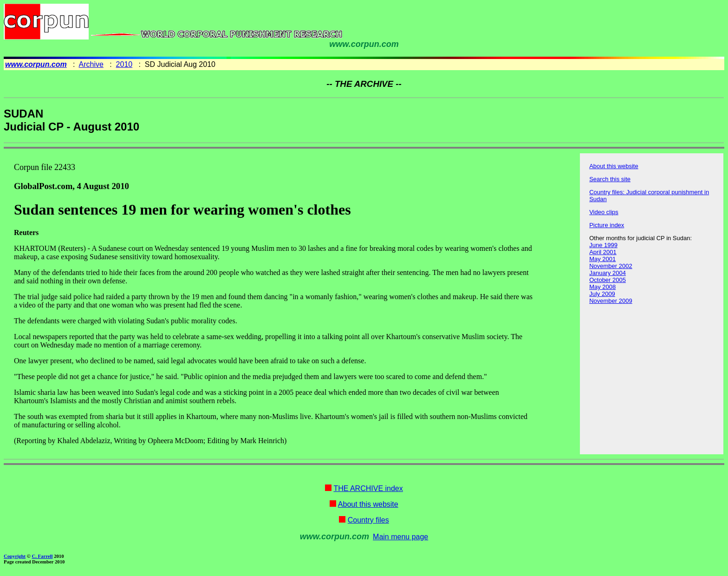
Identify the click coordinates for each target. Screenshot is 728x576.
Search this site (610, 179)
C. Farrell (42, 556)
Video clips (604, 212)
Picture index (607, 225)
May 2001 (602, 259)
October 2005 (608, 280)
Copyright (15, 556)
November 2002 (611, 266)
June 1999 (603, 245)
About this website (614, 166)
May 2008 (602, 287)
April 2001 (603, 252)
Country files (368, 520)
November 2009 (611, 301)
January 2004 (608, 273)
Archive (91, 64)
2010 (124, 64)
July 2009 (602, 294)
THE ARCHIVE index (368, 488)
